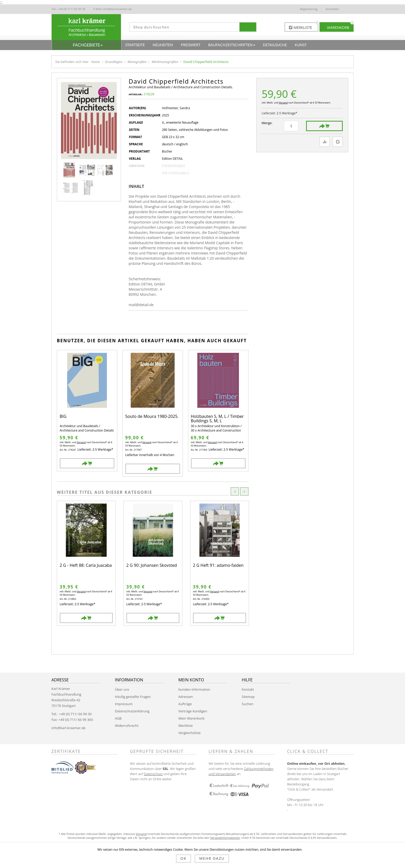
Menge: (267, 123)
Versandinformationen (225, 838)
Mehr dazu (212, 858)
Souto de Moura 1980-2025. (152, 417)
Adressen (185, 697)
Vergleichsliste (189, 733)
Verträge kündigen (193, 711)
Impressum (124, 704)
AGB (118, 718)
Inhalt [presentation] (136, 186)
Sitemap (248, 697)
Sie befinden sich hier (72, 62)
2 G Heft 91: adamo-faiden (218, 566)
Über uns (122, 689)
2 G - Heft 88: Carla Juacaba (86, 566)
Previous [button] (235, 491)
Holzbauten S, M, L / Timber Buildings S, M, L (217, 419)
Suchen (248, 704)
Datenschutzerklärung (132, 711)
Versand (283, 103)
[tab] (138, 186)
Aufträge (185, 704)
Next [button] (244, 491)
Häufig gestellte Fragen (133, 697)
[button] (87, 45)
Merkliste (185, 726)
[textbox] (183, 27)
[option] (86, 563)
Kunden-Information (194, 689)
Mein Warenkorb (191, 718)
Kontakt (248, 689)
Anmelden (333, 9)
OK (184, 858)
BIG (63, 417)
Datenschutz (153, 774)
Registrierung (309, 9)
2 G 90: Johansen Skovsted (152, 566)
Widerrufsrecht (127, 726)
